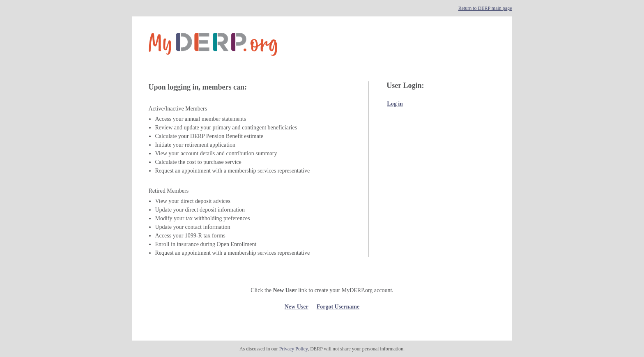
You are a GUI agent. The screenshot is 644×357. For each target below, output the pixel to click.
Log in (395, 104)
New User (297, 307)
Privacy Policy (294, 349)
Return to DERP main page (485, 8)
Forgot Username (338, 307)
